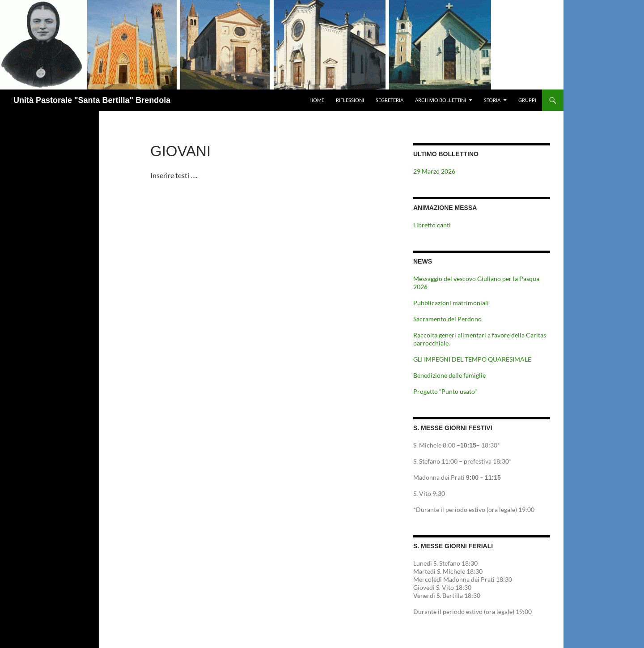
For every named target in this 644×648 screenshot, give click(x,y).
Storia (492, 100)
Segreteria (390, 100)
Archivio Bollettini (441, 100)
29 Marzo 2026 (434, 171)
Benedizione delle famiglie (449, 375)
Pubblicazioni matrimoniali (451, 303)
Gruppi (527, 100)
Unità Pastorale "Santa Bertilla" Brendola (92, 100)
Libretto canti (432, 225)
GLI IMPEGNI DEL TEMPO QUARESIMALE (472, 359)
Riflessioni (350, 100)
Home (317, 100)
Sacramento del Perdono (447, 319)
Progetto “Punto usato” (445, 391)
